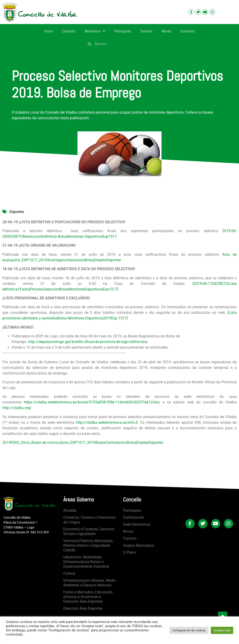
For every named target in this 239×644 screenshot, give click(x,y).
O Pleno (129, 552)
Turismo (146, 31)
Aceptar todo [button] (222, 630)
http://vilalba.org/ (17, 408)
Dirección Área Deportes (83, 608)
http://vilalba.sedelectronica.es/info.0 (107, 422)
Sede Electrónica (137, 524)
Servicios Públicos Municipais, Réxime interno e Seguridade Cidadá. (88, 545)
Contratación (134, 517)
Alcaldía (70, 510)
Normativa (95, 31)
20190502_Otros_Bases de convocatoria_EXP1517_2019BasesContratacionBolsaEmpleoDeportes (83, 443)
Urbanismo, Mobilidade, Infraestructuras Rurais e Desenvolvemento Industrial (86, 562)
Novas (166, 31)
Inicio (49, 31)
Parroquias (123, 31)
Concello (69, 31)
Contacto (188, 31)
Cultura (69, 573)
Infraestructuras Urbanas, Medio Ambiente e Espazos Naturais (90, 583)
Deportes (17, 212)
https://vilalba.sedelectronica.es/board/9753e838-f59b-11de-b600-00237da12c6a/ (92, 402)
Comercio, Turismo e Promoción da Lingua (90, 520)
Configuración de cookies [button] (189, 630)
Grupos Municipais (139, 545)
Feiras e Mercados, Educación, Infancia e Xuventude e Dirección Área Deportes (88, 597)
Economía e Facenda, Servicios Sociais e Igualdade (89, 531)
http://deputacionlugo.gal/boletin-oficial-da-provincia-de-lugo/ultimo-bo (87, 342)
